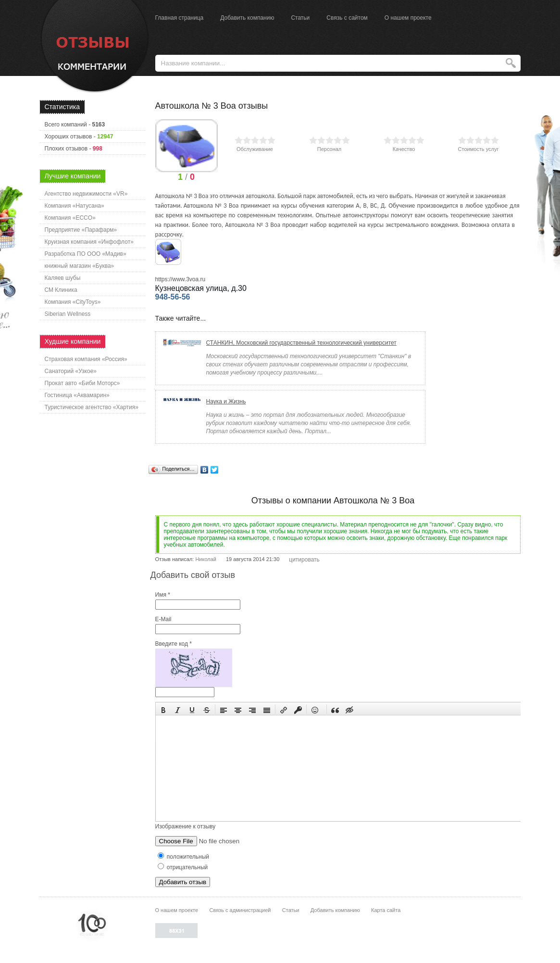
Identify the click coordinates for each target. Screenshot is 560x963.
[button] (163, 709)
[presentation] (163, 709)
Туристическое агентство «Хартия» (92, 407)
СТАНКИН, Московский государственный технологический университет (301, 343)
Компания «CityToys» (73, 302)
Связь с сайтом (347, 18)
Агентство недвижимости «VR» (86, 194)
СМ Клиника (61, 290)
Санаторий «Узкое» (71, 371)
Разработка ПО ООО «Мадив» (86, 254)
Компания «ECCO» (70, 218)
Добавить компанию (247, 18)
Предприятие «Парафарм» (81, 230)
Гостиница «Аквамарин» (77, 395)
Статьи (300, 18)
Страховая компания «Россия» (86, 359)
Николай (206, 559)
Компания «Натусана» (75, 206)
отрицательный (183, 867)
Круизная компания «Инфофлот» (89, 242)
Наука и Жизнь (226, 401)
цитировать (304, 560)
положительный (184, 857)
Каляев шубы (63, 278)
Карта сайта (386, 910)
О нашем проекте (408, 18)
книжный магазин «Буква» (80, 266)
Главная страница (180, 18)
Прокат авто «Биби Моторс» (82, 383)
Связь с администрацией (240, 910)
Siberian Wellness (68, 314)
